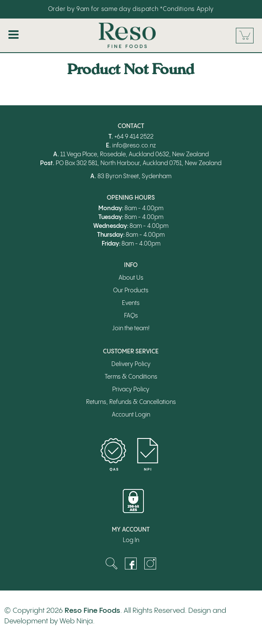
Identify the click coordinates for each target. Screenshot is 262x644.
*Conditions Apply (187, 9)
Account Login (131, 415)
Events (131, 303)
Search (111, 564)
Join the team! (131, 329)
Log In (131, 540)
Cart (245, 36)
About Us (131, 278)
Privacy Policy (131, 390)
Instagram (150, 564)
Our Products (131, 291)
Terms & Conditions (131, 377)
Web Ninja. (77, 621)
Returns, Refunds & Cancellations (131, 402)
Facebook (131, 564)
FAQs (131, 316)
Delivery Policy (131, 364)
